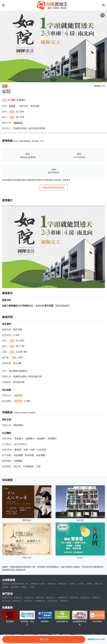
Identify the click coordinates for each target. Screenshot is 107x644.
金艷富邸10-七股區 (37, 584)
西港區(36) (85, 598)
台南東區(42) (62, 598)
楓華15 (73, 584)
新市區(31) (17, 601)
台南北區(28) (52, 601)
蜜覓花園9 (15, 587)
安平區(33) (6, 601)
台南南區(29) (40, 601)
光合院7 (81, 584)
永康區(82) (18, 598)
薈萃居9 (5, 587)
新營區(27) (64, 601)
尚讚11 (24, 587)
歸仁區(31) (28, 601)
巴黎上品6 (98, 584)
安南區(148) (7, 598)
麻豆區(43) (51, 598)
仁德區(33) (96, 598)
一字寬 (32, 587)
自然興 (89, 584)
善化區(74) (29, 598)
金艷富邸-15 (63, 584)
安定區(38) (74, 598)
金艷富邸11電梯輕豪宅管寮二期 (15, 584)
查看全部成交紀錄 (54, 188)
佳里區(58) (40, 598)
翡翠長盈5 (51, 584)
